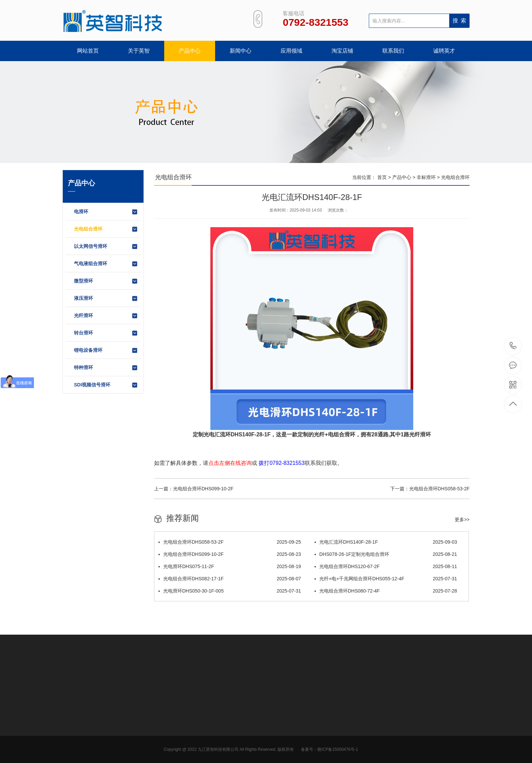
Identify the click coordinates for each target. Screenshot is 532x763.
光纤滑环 (106, 316)
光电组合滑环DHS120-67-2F (386, 566)
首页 (382, 177)
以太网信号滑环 (106, 247)
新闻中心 (241, 51)
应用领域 (291, 51)
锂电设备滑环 (106, 350)
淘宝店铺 (342, 51)
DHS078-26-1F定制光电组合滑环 (386, 554)
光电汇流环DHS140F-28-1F (386, 542)
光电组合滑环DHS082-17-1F (230, 579)
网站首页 (88, 51)
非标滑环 (426, 177)
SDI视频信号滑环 (106, 385)
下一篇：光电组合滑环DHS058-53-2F (430, 489)
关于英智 (139, 51)
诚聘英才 (444, 51)
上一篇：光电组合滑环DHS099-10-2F (194, 489)
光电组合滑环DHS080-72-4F (386, 591)
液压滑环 (106, 298)
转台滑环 (106, 333)
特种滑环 (106, 368)
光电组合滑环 (106, 229)
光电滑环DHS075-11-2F (230, 566)
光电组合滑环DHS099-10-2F (230, 554)
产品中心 (190, 51)
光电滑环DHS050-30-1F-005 (230, 591)
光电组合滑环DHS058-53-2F (230, 542)
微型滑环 (106, 281)
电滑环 (106, 212)
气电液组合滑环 (106, 264)
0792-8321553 (513, 346)
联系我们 (393, 51)
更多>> (462, 520)
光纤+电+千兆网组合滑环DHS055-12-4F (386, 579)
